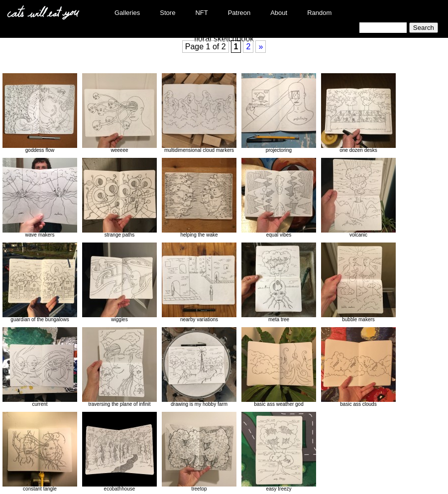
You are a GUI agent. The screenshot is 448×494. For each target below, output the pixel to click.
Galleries (127, 13)
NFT (201, 13)
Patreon (239, 13)
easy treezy (279, 452)
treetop (199, 452)
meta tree (279, 282)
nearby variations (199, 282)
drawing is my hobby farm (199, 367)
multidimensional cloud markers (199, 113)
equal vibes (279, 198)
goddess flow (40, 113)
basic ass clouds (358, 367)
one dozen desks (358, 113)
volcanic (358, 198)
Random (319, 13)
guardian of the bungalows (40, 282)
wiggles (119, 282)
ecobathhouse (119, 452)
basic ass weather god (279, 367)
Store (168, 13)
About (279, 13)
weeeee (119, 113)
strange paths (119, 198)
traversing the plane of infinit (119, 367)
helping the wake (199, 198)
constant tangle (40, 452)
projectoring (279, 113)
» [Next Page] (261, 47)
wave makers (40, 198)
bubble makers (358, 282)
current (40, 367)
